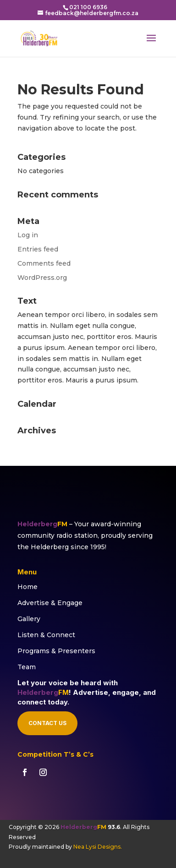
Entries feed (38, 249)
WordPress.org (42, 278)
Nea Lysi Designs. (98, 847)
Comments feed (44, 263)
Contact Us (47, 723)
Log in (28, 235)
